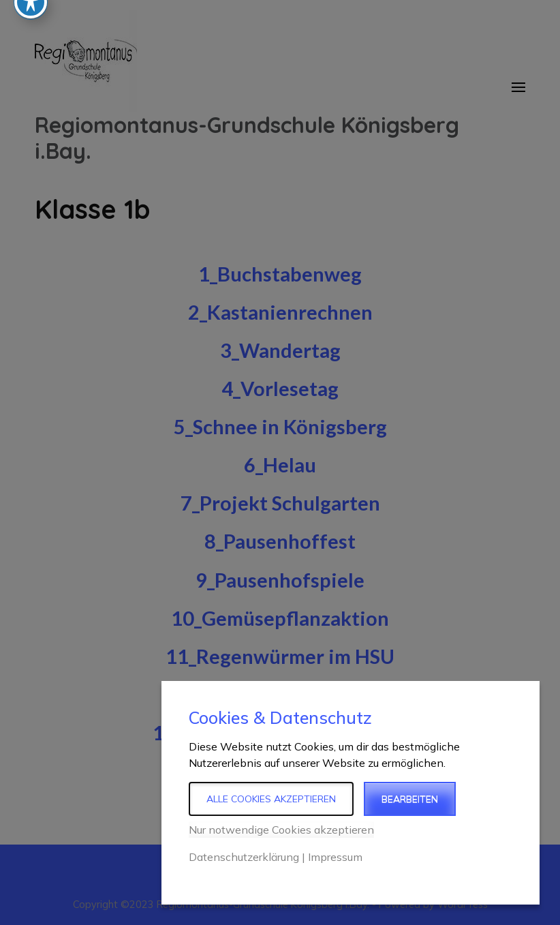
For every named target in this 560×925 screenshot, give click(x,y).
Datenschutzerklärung (244, 857)
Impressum (335, 857)
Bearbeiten (410, 799)
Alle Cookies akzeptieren (271, 799)
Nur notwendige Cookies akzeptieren (281, 830)
